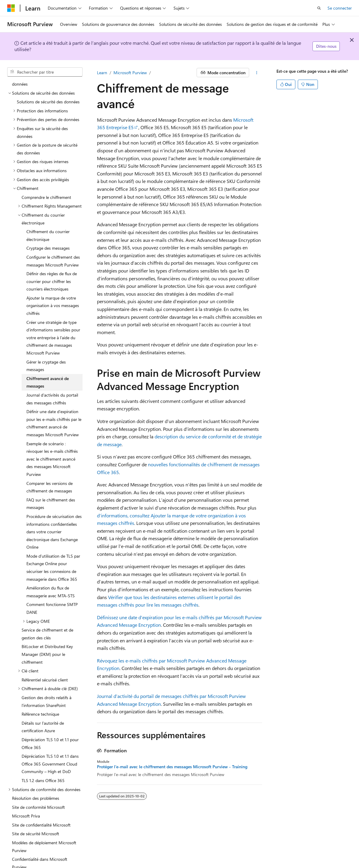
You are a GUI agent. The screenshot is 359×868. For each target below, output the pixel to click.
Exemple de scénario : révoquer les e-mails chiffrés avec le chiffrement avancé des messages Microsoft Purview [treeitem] (52, 432)
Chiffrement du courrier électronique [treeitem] (48, 208)
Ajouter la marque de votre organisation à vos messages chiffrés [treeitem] (53, 278)
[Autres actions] (257, 73)
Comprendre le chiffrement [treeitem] (46, 170)
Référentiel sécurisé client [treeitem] (45, 652)
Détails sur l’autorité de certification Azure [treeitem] (43, 700)
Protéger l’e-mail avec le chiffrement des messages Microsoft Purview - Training (172, 767)
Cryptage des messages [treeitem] (48, 221)
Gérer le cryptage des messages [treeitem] (46, 338)
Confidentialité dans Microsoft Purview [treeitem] (40, 836)
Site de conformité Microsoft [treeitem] (38, 780)
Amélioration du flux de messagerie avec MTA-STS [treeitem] (51, 564)
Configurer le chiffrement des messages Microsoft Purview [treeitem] (53, 234)
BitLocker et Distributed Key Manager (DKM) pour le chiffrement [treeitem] (47, 627)
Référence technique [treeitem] (40, 687)
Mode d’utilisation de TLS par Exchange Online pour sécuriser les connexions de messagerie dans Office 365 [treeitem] (53, 540)
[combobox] (45, 72)
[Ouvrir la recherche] (319, 8)
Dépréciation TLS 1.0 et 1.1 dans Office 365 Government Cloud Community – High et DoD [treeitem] (50, 736)
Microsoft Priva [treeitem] (26, 789)
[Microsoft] (11, 8)
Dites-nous (326, 46)
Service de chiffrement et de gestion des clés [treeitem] (47, 606)
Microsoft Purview (130, 73)
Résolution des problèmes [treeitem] (36, 771)
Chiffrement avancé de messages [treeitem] (48, 355)
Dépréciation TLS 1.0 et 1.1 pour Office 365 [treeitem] (50, 716)
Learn (102, 73)
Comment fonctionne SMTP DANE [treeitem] (52, 581)
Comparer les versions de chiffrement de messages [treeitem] (50, 460)
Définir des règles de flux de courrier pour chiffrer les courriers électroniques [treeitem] (52, 254)
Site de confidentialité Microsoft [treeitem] (41, 798)
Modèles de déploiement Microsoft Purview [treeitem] (44, 819)
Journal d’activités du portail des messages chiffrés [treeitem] (52, 372)
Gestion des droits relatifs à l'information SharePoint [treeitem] (47, 674)
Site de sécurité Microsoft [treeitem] (36, 806)
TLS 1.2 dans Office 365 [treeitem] (43, 753)
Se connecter (340, 8)
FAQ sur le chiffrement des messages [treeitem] (51, 476)
